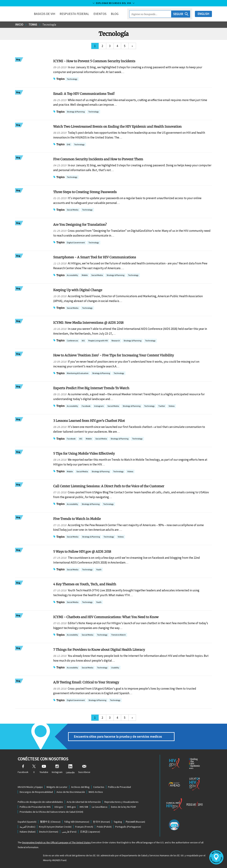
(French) (84, 827)
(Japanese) (90, 832)
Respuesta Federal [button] (74, 14)
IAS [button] (83, 341)
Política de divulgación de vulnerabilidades (40, 802)
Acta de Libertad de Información (84, 802)
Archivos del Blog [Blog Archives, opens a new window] (80, 787)
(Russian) (135, 822)
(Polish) (104, 827)
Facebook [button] (86, 406)
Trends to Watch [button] (118, 635)
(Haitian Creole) (55, 827)
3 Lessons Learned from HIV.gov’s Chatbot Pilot (89, 421)
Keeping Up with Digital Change (78, 290)
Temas (33, 24)
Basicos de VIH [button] (45, 14)
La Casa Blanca (100, 807)
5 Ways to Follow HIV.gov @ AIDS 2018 (82, 552)
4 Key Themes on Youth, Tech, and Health (85, 584)
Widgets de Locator (57, 787)
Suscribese (84, 769)
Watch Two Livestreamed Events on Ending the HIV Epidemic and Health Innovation (117, 127)
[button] (181, 14)
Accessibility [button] (72, 275)
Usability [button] (115, 668)
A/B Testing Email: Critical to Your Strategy (86, 682)
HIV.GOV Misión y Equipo (30, 787)
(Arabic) (27, 827)
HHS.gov (71, 807)
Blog (115, 14)
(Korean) (101, 822)
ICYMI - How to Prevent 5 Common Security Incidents (94, 61)
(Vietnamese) (77, 822)
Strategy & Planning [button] (76, 112)
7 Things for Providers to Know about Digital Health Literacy (99, 650)
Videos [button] (172, 406)
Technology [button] (72, 79)
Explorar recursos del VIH (114, 3)
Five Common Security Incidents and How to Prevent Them (98, 159)
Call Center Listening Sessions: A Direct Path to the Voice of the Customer (109, 486)
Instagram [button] (99, 406)
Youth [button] (99, 570)
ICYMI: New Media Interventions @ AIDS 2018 (88, 323)
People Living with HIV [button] (98, 341)
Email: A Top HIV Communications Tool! (84, 94)
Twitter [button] (162, 406)
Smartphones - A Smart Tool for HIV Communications (95, 257)
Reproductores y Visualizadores (121, 802)
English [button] (203, 14)
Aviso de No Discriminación (71, 792)
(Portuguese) (128, 827)
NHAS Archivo (96, 792)
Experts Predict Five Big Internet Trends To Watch (91, 388)
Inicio (19, 24)
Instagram (57, 769)
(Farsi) (69, 832)
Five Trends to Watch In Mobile (77, 519)
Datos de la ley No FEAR (123, 807)
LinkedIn (70, 769)
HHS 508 (84, 807)
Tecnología (49, 24)
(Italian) (28, 832)
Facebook (23, 769)
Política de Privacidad (119, 787)
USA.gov (59, 807)
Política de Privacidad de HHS (35, 807)
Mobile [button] (85, 275)
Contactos (99, 787)
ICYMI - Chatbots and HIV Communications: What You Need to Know (106, 617)
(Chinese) (50, 822)
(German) (49, 832)
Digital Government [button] (76, 243)
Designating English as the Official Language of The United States (56, 842)
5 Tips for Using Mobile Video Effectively (84, 454)
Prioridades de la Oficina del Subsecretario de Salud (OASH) (51, 812)
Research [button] (116, 341)
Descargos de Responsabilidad (36, 792)
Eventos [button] (100, 14)
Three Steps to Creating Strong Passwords (85, 192)
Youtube (44, 769)
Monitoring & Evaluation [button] (78, 374)
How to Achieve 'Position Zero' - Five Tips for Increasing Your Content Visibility (113, 355)
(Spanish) (27, 822)
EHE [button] (69, 145)
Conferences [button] (72, 341)
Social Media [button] (73, 210)
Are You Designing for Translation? (80, 225)
